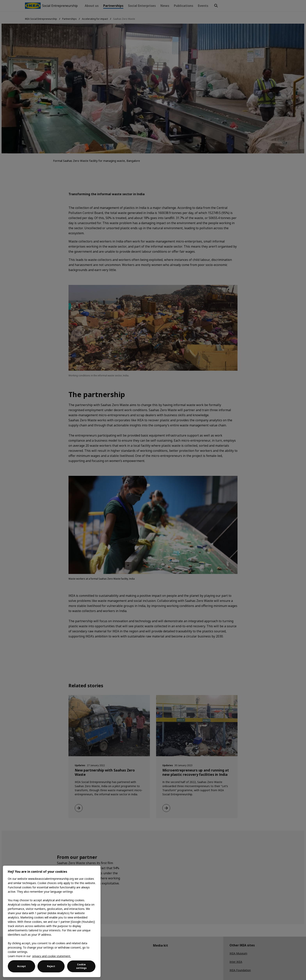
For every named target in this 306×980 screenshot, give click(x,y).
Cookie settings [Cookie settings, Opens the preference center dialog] (81, 966)
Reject (51, 966)
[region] (52, 921)
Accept (21, 966)
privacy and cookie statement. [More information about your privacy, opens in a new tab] (52, 956)
